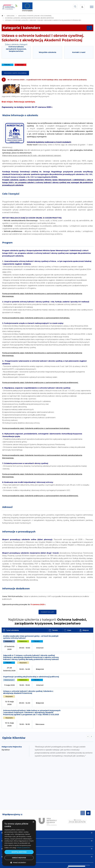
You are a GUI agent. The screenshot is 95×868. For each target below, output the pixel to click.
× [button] (33, 822)
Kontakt (6, 830)
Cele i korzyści (11, 194)
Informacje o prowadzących (19, 532)
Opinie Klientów (14, 711)
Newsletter (8, 822)
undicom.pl (52, 866)
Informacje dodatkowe (16, 589)
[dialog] (19, 843)
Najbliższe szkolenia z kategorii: (47, 621)
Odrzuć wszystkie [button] (19, 858)
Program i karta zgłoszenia (15, 73)
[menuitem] (40, 861)
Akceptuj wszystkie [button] (19, 852)
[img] (27, 7)
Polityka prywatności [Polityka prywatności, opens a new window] (23, 848)
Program (7, 243)
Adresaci (7, 507)
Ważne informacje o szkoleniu (20, 115)
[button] (19, 862)
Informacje (8, 814)
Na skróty (7, 806)
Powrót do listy (47, 612)
